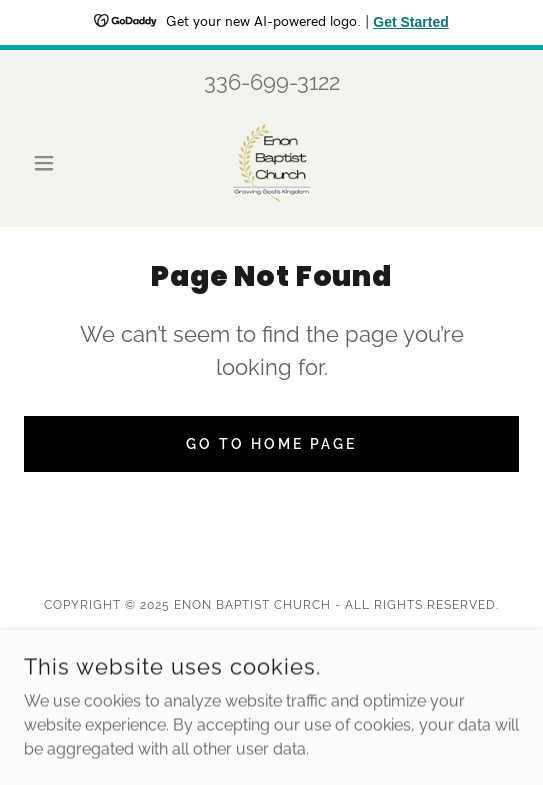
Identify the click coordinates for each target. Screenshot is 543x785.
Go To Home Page (271, 444)
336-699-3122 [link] (272, 82)
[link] (271, 163)
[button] (61, 163)
